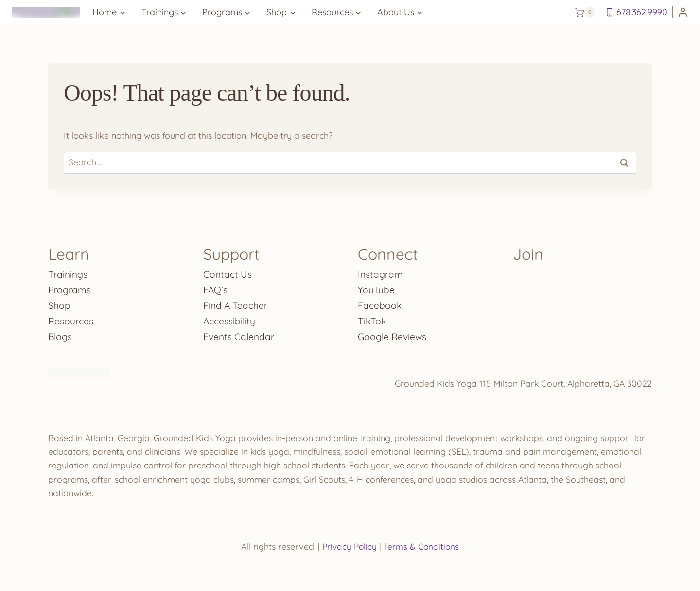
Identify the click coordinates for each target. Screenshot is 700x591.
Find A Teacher (236, 303)
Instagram (381, 272)
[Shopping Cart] (585, 12)
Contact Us (228, 272)
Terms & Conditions (422, 546)
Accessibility (230, 319)
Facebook (380, 303)
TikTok (372, 319)
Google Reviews (393, 334)
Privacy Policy (349, 546)
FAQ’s (216, 288)
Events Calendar (240, 334)
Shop (59, 303)
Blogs (61, 334)
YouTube (376, 288)
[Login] (683, 12)
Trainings (69, 272)
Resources (71, 319)
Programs (70, 288)
